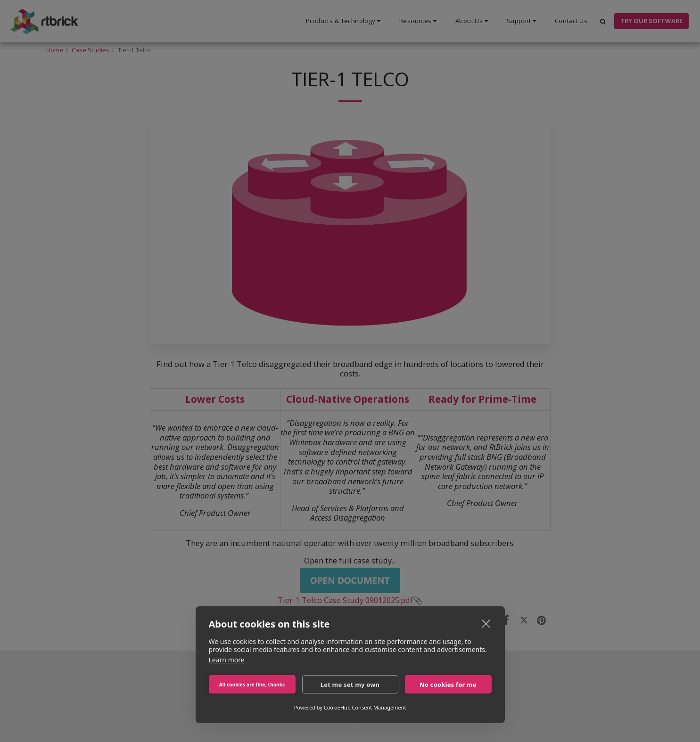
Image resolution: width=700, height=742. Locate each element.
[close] (486, 623)
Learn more (227, 660)
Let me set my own (350, 685)
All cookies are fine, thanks (252, 685)
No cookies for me (448, 685)
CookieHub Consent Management (365, 707)
